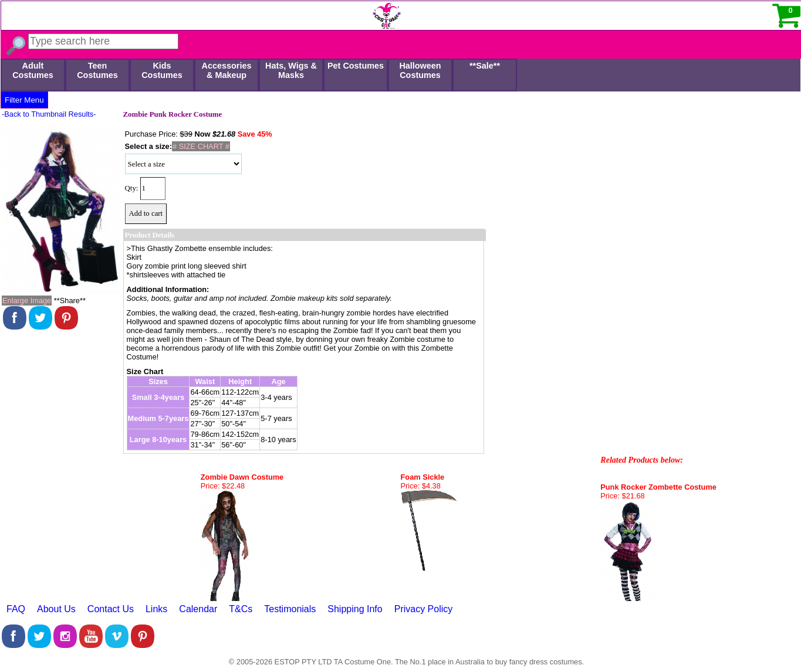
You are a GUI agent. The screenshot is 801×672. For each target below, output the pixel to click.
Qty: (132, 188)
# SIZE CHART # (201, 146)
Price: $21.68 (622, 496)
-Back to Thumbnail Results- (49, 114)
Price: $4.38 (421, 486)
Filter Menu (24, 100)
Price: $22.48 (223, 486)
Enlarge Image (27, 301)
